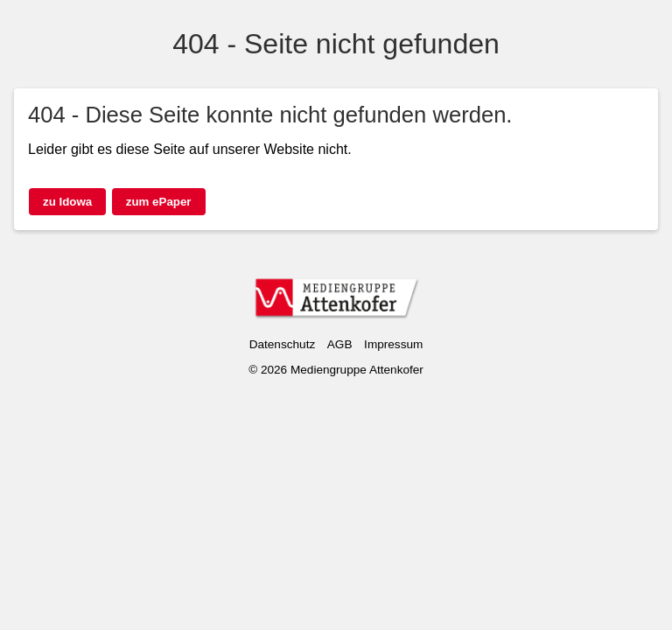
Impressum (393, 344)
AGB (340, 344)
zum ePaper (159, 202)
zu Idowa (67, 202)
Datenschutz (283, 344)
